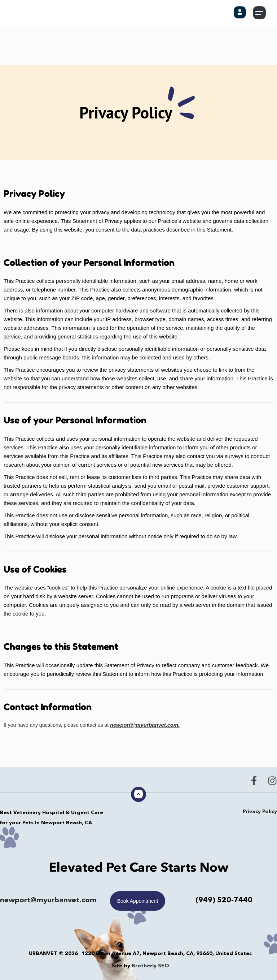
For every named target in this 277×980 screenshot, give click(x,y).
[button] (260, 13)
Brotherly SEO (150, 966)
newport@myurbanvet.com (48, 901)
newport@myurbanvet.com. (143, 725)
